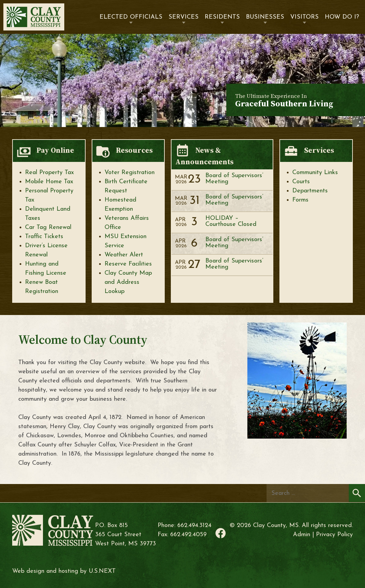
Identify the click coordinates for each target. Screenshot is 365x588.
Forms (300, 200)
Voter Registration (130, 173)
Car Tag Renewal (48, 227)
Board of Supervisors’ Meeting (234, 179)
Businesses (265, 17)
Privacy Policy (334, 535)
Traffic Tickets (44, 237)
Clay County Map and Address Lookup (128, 282)
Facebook (221, 533)
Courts (301, 182)
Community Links (315, 173)
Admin (302, 535)
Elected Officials (131, 17)
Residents (222, 17)
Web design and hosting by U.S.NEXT (64, 571)
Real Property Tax (49, 173)
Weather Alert (124, 255)
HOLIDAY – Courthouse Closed (231, 221)
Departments (310, 191)
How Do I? (342, 17)
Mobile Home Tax (49, 182)
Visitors (304, 17)
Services (184, 17)
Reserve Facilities (128, 264)
